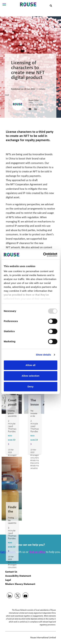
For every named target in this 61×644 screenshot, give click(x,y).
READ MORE (12, 440)
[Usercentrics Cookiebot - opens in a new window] (43, 255)
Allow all (30, 365)
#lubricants (12, 562)
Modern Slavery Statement (20, 584)
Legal (8, 580)
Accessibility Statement (18, 576)
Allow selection (30, 376)
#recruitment (36, 463)
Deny (30, 387)
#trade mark (35, 461)
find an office (37, 552)
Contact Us (11, 572)
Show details (44, 355)
